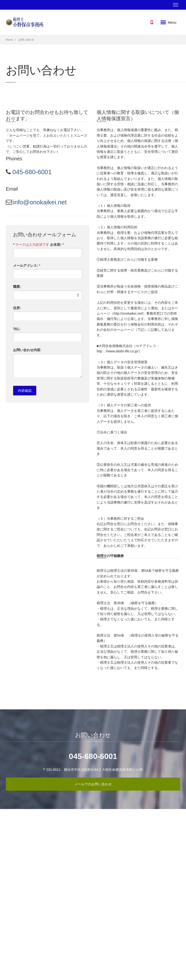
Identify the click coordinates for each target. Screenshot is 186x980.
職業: (17, 287)
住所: (17, 308)
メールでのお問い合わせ (93, 784)
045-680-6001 (31, 172)
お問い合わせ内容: (27, 350)
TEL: (17, 329)
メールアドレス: (27, 266)
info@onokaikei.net (40, 202)
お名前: (57, 245)
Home (9, 40)
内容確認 (25, 391)
